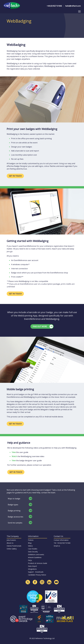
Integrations (32, 569)
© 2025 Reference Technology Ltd (42, 638)
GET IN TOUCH (15, 176)
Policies (31, 540)
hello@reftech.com (73, 6)
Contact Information (61, 540)
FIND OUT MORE (40, 326)
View (14, 452)
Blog (30, 543)
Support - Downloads (36, 572)
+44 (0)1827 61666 (54, 6)
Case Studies (33, 549)
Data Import (32, 566)
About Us (10, 543)
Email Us (57, 546)
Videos (30, 546)
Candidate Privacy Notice (37, 575)
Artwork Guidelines (35, 557)
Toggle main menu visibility (79, 11)
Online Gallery (12, 549)
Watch (14, 456)
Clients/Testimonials (14, 546)
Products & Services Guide (38, 563)
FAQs (30, 560)
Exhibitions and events (36, 555)
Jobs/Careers (11, 540)
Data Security (33, 552)
